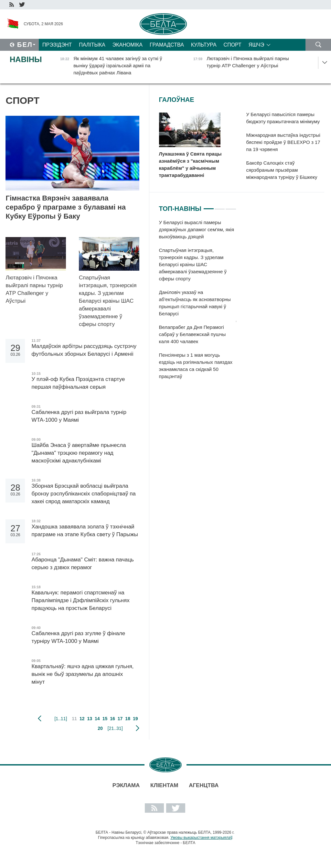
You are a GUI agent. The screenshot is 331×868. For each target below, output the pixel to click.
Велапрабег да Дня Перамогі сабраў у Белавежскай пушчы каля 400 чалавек (192, 334)
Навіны (26, 59)
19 (135, 719)
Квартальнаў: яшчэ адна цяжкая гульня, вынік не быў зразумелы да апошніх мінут (82, 674)
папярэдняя (40, 719)
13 (90, 719)
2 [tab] (220, 206)
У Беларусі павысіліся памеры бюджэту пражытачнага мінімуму (283, 118)
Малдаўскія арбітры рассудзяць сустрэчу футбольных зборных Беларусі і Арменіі (84, 350)
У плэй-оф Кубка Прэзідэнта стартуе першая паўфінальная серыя (78, 383)
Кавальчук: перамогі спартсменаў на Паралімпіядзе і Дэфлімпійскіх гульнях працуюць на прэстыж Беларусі (80, 600)
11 (74, 719)
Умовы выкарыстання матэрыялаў (201, 838)
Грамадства (167, 45)
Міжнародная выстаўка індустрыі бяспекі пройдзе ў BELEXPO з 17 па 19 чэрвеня (283, 142)
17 (120, 719)
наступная (138, 728)
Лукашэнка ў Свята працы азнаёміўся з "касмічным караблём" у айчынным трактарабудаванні (190, 164)
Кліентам (164, 785)
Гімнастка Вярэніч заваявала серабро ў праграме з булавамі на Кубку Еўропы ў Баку (66, 207)
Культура (204, 45)
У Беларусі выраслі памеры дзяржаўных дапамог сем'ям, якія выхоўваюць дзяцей (197, 229)
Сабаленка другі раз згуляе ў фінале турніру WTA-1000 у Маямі (78, 637)
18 (128, 719)
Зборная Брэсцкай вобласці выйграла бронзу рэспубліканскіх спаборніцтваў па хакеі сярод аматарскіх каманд (83, 494)
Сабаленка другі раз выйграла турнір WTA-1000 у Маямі (79, 416)
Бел (25, 45)
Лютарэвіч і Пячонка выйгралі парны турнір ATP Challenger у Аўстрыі (34, 289)
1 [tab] (209, 206)
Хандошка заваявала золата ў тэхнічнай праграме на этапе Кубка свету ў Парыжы (85, 531)
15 (105, 719)
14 (97, 719)
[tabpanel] (198, 303)
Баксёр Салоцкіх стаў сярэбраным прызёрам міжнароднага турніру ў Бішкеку (282, 170)
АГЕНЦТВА (204, 785)
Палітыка (92, 45)
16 (112, 719)
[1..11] (61, 719)
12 (82, 719)
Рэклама (126, 785)
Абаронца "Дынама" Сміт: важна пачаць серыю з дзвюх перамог (82, 564)
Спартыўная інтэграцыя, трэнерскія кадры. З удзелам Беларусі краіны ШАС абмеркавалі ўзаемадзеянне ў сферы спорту (108, 301)
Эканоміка (128, 45)
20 (100, 728)
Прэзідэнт (57, 45)
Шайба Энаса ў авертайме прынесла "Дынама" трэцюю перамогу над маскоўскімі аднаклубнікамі (79, 453)
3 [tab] (231, 206)
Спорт (233, 45)
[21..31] (115, 728)
